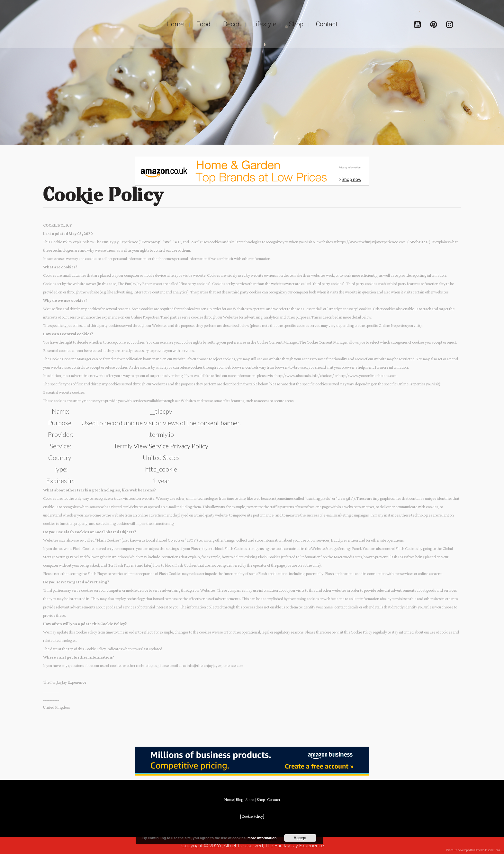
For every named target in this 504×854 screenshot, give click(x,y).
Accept (300, 838)
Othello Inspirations (487, 850)
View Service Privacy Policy (171, 446)
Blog (239, 800)
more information (262, 838)
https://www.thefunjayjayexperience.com (371, 242)
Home (229, 800)
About (250, 800)
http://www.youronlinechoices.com (368, 376)
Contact (274, 800)
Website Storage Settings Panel (336, 549)
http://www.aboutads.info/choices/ (305, 376)
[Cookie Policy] (252, 817)
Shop (261, 800)
